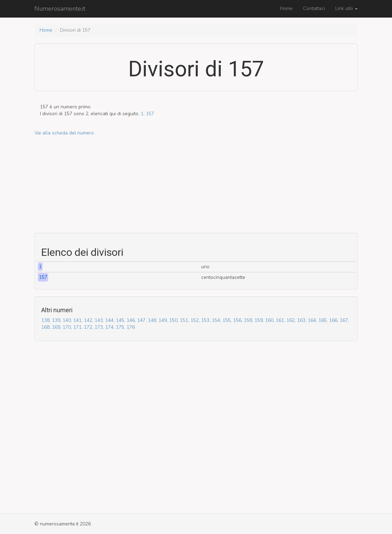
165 (323, 320)
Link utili (346, 8)
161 (280, 320)
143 (99, 320)
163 (301, 320)
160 (269, 320)
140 (67, 320)
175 (120, 327)
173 (99, 327)
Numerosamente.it (60, 9)
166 (333, 320)
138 (45, 320)
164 (312, 320)
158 (248, 320)
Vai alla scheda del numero (64, 133)
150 (173, 320)
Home (286, 8)
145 (120, 320)
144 (109, 320)
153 (205, 320)
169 (56, 327)
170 (67, 327)
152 (195, 320)
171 (77, 327)
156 (237, 320)
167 (344, 320)
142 (88, 320)
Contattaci (314, 8)
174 (109, 327)
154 (216, 320)
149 (163, 320)
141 (77, 320)
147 (141, 320)
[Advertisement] (196, 185)
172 (88, 327)
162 (291, 320)
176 (131, 327)
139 (56, 320)
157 (150, 114)
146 (131, 320)
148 (152, 320)
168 (45, 327)
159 (259, 320)
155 (227, 320)
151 (184, 320)
